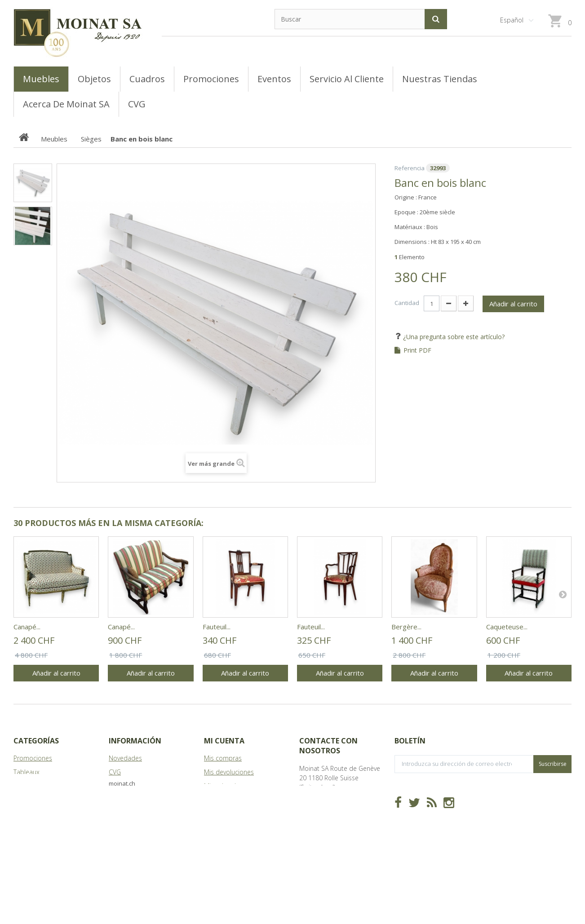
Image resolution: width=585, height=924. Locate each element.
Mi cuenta (224, 741)
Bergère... (406, 627)
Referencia (410, 168)
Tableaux (27, 772)
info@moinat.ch (322, 815)
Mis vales (217, 828)
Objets (23, 800)
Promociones (33, 758)
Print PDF (417, 350)
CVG (115, 772)
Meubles (26, 786)
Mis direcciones (226, 800)
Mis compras (223, 758)
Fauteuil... (217, 627)
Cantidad (407, 303)
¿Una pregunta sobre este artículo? (453, 337)
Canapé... (27, 627)
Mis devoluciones (229, 772)
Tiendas (120, 786)
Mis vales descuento (233, 786)
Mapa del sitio (129, 814)
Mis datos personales (235, 814)
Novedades (125, 758)
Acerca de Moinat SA (139, 800)
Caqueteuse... (507, 627)
